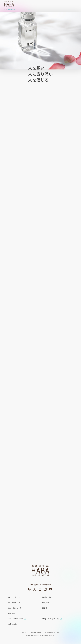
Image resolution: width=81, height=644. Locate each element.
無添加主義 (47, 597)
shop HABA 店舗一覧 (50, 619)
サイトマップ (25, 632)
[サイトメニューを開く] (77, 4)
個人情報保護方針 (36, 632)
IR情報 (45, 608)
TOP (4, 10)
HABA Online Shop (16, 619)
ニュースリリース (15, 608)
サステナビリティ (15, 603)
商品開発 (46, 603)
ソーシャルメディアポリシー (52, 632)
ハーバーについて (15, 597)
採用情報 (12, 613)
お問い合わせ (13, 624)
